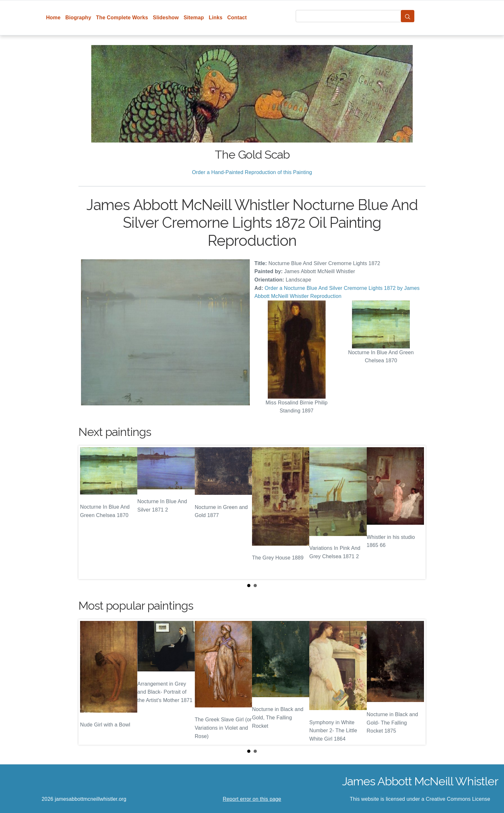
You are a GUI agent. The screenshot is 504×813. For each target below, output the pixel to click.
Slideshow (166, 18)
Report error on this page (252, 799)
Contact (237, 18)
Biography (78, 18)
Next (416, 513)
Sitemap (194, 18)
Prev (88, 513)
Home (53, 18)
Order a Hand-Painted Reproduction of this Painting (252, 172)
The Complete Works (122, 18)
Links (216, 18)
